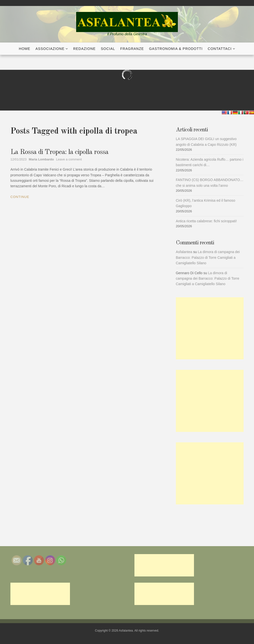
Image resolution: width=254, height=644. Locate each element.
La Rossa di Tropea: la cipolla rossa (59, 152)
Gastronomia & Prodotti (176, 49)
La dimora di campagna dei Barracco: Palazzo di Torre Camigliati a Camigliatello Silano (208, 257)
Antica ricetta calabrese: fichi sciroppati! (206, 221)
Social (108, 49)
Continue (20, 197)
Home (25, 49)
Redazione (84, 49)
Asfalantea (184, 252)
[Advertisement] (210, 328)
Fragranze (132, 49)
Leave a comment (69, 159)
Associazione (50, 49)
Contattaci (220, 49)
